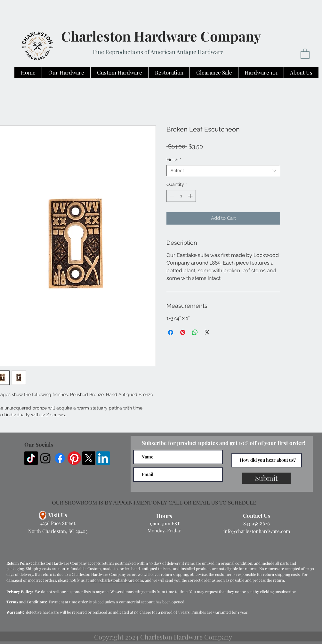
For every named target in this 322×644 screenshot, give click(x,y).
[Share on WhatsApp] (195, 332)
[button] (305, 53)
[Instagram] (45, 458)
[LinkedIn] (103, 458)
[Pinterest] (74, 458)
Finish (174, 160)
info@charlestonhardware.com (257, 531)
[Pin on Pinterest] (183, 332)
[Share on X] (207, 332)
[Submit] (266, 478)
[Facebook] (60, 458)
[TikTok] (31, 458)
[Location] (43, 515)
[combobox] (223, 171)
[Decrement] (171, 196)
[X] (89, 458)
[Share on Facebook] (171, 332)
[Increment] (191, 196)
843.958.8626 (257, 523)
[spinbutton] (181, 196)
